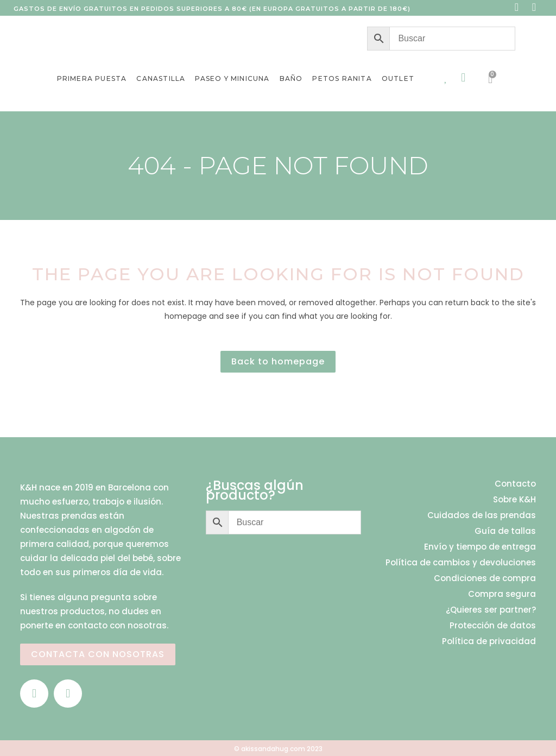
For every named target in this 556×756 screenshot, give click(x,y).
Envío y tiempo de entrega (480, 547)
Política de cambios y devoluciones (461, 563)
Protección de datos (493, 626)
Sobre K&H (514, 500)
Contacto (515, 484)
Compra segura (502, 594)
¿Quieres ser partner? (491, 610)
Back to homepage (278, 361)
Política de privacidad (489, 641)
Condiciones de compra (485, 578)
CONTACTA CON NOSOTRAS (98, 654)
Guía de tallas (505, 531)
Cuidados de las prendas (482, 515)
